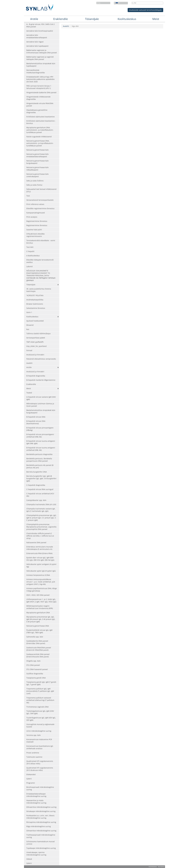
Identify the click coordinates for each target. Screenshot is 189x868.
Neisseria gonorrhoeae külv (37, 150)
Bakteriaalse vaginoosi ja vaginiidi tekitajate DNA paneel (40, 58)
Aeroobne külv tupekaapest (37, 46)
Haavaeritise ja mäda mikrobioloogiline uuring (36, 802)
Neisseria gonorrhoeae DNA (38, 626)
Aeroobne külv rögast (35, 42)
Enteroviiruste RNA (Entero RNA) (39, 553)
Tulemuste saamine (34, 757)
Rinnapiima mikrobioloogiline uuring (41, 822)
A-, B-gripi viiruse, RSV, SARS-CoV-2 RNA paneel (40, 25)
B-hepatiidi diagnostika (36, 376)
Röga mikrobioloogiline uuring (39, 826)
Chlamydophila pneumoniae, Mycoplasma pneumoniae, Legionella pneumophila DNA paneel (41, 527)
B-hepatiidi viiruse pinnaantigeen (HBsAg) (40, 429)
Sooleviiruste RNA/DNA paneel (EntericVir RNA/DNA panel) (39, 649)
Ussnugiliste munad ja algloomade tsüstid (40, 726)
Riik (99, 3)
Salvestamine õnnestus (36, 308)
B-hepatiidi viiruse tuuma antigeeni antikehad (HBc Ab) (41, 449)
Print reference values (35, 204)
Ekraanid (30, 325)
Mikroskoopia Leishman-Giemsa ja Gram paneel (40, 405)
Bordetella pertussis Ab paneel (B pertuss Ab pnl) (40, 466)
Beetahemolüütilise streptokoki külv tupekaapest (41, 65)
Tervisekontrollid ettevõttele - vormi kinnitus (41, 242)
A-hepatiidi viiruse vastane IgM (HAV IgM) (41, 398)
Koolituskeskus (127, 19)
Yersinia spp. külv (34, 735)
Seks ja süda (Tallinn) (35, 181)
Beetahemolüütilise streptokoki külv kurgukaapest (41, 411)
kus (28, 329)
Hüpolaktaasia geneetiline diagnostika (37, 111)
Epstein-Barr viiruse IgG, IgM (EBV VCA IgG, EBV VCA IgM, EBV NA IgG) (40, 559)
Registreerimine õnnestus (37, 221)
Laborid (29, 266)
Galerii (29, 779)
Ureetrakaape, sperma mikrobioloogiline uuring (36, 854)
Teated (29, 393)
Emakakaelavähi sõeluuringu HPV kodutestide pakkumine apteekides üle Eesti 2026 (40, 79)
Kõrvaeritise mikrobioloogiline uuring (41, 807)
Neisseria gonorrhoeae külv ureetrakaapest (37, 175)
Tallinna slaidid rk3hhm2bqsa (38, 333)
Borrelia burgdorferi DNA (37, 472)
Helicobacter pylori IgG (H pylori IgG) (41, 571)
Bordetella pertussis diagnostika (39, 454)
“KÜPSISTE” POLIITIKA (35, 295)
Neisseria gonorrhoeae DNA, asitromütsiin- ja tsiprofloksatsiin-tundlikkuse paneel (40, 143)
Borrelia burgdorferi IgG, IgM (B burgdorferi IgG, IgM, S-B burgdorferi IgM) (41, 478)
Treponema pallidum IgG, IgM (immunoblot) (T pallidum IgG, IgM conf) (40, 691)
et (117, 3)
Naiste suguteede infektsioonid (39, 137)
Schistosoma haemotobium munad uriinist (40, 843)
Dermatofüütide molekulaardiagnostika (36, 71)
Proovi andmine (33, 753)
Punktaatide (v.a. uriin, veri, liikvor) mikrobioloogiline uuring (40, 817)
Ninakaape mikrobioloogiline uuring (41, 811)
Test (28, 196)
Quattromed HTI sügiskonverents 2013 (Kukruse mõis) (40, 769)
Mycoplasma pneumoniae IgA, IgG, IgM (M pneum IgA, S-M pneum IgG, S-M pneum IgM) (41, 619)
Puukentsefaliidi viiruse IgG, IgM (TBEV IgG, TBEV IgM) (39, 631)
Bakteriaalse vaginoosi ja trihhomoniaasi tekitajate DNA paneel (42, 51)
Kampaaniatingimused (36, 213)
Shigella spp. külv (33, 661)
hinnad (29, 350)
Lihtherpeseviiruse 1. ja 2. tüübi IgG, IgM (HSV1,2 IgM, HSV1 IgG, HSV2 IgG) (41, 600)
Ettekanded (31, 774)
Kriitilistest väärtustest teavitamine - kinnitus (41, 122)
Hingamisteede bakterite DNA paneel (41, 92)
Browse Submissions (35, 304)
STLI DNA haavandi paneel (37, 669)
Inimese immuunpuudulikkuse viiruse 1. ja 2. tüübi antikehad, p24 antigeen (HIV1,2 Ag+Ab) (41, 582)
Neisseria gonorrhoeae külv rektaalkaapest (37, 169)
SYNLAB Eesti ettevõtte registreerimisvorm (35, 235)
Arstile (34, 19)
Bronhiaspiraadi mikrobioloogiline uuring (40, 788)
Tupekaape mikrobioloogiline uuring (41, 848)
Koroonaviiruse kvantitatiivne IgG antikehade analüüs (40, 747)
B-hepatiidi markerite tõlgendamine (41, 380)
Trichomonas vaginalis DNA (37, 707)
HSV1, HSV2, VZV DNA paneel (38, 595)
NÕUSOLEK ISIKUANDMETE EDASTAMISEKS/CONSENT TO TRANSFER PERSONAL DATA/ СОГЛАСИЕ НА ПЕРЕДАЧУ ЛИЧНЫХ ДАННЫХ (41, 276)
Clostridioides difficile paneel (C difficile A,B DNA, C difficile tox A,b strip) (40, 536)
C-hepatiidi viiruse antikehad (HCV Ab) (40, 495)
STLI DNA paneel (33, 665)
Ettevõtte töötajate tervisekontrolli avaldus (40, 261)
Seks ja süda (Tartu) (34, 185)
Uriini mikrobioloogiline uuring (39, 731)
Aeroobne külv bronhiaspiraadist (40, 31)
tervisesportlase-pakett (36, 338)
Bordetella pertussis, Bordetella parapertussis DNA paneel (39, 460)
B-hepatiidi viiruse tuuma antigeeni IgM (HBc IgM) (41, 442)
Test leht (30, 247)
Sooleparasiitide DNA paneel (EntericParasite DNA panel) (38, 655)
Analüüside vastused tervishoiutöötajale (145, 10)
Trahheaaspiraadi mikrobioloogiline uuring (41, 836)
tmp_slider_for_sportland (36, 346)
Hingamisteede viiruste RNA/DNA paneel (40, 105)
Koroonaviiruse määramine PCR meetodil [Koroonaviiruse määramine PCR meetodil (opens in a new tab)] (39, 741)
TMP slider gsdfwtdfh (35, 342)
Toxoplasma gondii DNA (36, 678)
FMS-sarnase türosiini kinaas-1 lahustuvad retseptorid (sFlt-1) (39, 87)
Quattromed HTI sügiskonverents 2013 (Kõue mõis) (40, 762)
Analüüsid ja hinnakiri (35, 355)
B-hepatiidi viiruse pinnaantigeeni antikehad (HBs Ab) (40, 436)
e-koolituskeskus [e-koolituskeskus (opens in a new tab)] (33, 256)
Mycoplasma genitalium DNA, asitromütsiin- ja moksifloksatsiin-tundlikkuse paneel (40, 130)
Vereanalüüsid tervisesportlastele (40, 200)
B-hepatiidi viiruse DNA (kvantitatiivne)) (36, 422)
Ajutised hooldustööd (35, 321)
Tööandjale (92, 19)
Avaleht (29, 363)
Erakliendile (61, 19)
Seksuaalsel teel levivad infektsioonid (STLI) (41, 190)
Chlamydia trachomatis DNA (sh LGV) (41, 504)
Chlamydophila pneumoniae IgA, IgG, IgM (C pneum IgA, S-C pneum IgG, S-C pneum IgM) (41, 518)
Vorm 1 (29, 312)
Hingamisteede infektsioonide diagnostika (38, 98)
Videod (29, 859)
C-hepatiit (30, 251)
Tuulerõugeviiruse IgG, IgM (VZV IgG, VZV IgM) (41, 719)
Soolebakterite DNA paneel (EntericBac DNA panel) (37, 642)
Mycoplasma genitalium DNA (38, 613)
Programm (31, 783)
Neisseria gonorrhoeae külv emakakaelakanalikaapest (37, 155)
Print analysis (32, 217)
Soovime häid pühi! (34, 230)
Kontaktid (161, 867)
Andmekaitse (153, 867)
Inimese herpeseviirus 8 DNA (38, 575)
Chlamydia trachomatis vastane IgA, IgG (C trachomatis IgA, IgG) (41, 510)
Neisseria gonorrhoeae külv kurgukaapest (37, 162)
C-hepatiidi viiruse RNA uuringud (40, 489)
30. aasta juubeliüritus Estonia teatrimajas (39, 290)
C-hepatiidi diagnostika (36, 485)
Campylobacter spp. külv (36, 500)
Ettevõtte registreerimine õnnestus (40, 208)
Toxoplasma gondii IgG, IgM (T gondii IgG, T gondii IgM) (41, 683)
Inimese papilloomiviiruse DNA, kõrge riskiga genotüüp (42, 590)
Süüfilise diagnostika (35, 674)
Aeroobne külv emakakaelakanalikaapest (37, 36)
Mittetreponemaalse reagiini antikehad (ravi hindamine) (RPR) (40, 607)
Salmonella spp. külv (35, 637)
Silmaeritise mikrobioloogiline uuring (41, 831)
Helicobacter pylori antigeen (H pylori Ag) (41, 565)
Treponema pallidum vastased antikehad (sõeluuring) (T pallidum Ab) (40, 700)
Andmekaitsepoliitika (35, 300)
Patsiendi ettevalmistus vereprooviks (41, 359)
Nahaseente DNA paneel (36, 542)
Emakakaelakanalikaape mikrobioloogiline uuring (36, 795)
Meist (156, 19)
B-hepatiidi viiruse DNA (36, 417)
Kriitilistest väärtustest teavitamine (40, 117)
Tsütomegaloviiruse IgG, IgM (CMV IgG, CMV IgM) (40, 712)
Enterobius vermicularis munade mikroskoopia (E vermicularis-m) (40, 548)
